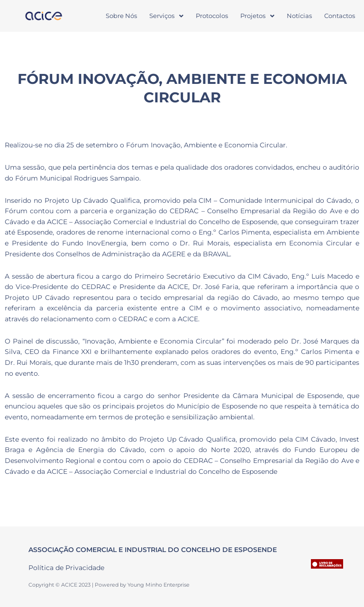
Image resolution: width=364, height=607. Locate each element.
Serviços (166, 16)
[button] (166, 16)
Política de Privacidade (66, 568)
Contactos (340, 16)
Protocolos (212, 16)
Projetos (257, 16)
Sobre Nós (121, 16)
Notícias (299, 16)
